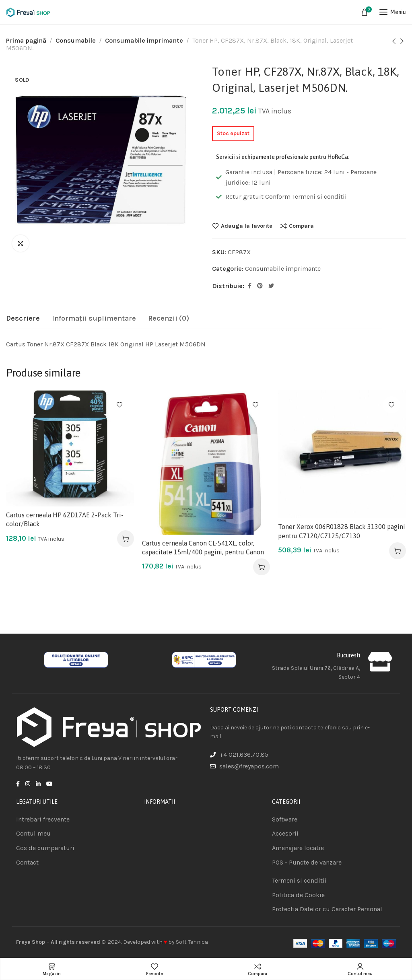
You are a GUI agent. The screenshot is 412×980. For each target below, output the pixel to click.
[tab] (23, 319)
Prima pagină (26, 40)
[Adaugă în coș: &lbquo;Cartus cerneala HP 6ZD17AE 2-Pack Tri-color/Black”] (126, 539)
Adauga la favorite (247, 226)
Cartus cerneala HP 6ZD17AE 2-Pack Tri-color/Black (65, 519)
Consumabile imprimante (144, 40)
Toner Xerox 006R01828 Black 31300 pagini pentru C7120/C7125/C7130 (342, 531)
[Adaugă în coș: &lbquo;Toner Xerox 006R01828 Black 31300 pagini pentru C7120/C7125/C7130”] (398, 551)
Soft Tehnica (192, 942)
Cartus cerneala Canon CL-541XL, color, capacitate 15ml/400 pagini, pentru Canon (203, 548)
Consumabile (76, 40)
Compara (301, 226)
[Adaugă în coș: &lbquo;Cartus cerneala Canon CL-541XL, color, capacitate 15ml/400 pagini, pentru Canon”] (262, 567)
